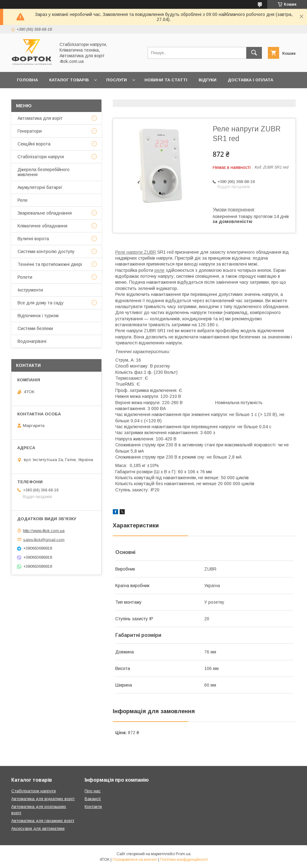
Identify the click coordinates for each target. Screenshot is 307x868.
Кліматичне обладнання (42, 226)
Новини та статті (166, 80)
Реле (23, 200)
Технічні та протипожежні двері (50, 264)
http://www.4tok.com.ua (44, 531)
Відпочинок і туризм (38, 316)
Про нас (94, 96)
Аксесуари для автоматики (38, 828)
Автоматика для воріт (40, 118)
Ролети (25, 277)
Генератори (30, 131)
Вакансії (93, 799)
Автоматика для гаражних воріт (43, 821)
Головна (27, 80)
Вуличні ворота (33, 239)
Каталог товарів (69, 80)
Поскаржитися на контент (135, 860)
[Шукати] (254, 53)
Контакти (61, 96)
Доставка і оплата (250, 80)
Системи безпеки (35, 328)
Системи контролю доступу (46, 251)
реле (159, 270)
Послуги (117, 80)
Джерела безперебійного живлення (44, 172)
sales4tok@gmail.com (44, 539)
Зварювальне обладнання (45, 213)
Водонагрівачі (32, 341)
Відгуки (208, 80)
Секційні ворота (34, 144)
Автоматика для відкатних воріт (43, 799)
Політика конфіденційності (184, 860)
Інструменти (30, 290)
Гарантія (27, 96)
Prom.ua (183, 854)
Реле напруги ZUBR (136, 252)
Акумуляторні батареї (40, 187)
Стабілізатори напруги (41, 157)
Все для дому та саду (41, 303)
